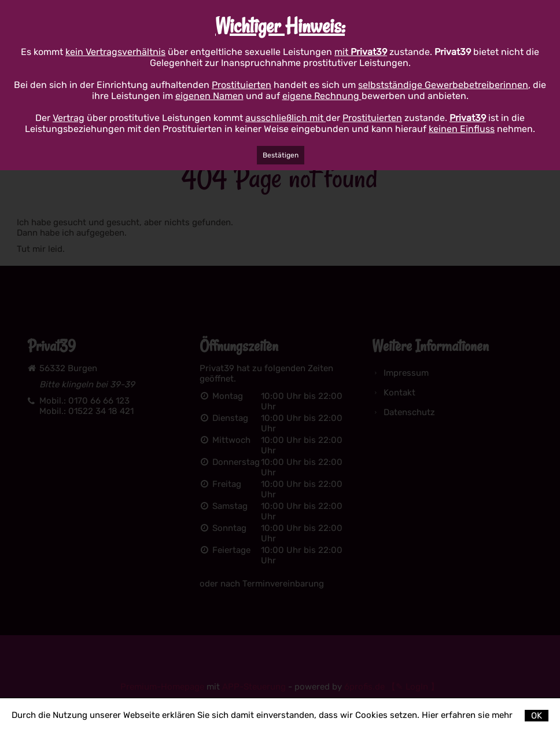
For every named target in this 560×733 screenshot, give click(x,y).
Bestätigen (281, 155)
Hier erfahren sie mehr (467, 715)
